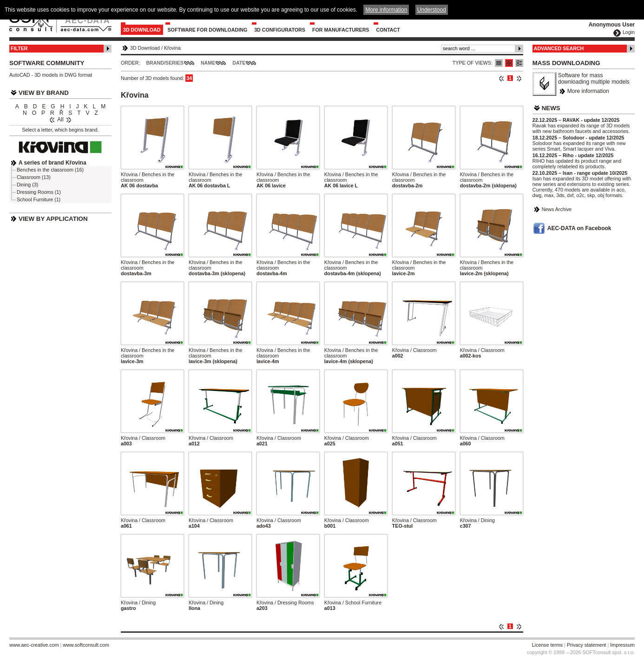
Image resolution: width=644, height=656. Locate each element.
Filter (19, 48)
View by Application (53, 219)
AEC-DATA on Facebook (579, 228)
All (60, 119)
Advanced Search (559, 48)
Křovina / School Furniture (353, 603)
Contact (388, 30)
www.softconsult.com (86, 645)
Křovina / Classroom (414, 350)
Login (629, 32)
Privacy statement (587, 645)
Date (239, 63)
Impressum (622, 645)
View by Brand (44, 93)
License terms (547, 645)
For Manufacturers (341, 30)
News (551, 108)
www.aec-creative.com (34, 645)
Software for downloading (208, 30)
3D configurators (280, 30)
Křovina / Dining (477, 520)
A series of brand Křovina (53, 163)
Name (208, 63)
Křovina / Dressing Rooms (285, 603)
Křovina (172, 48)
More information (588, 91)
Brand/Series (165, 63)
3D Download (142, 30)
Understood (432, 10)
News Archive (557, 209)
